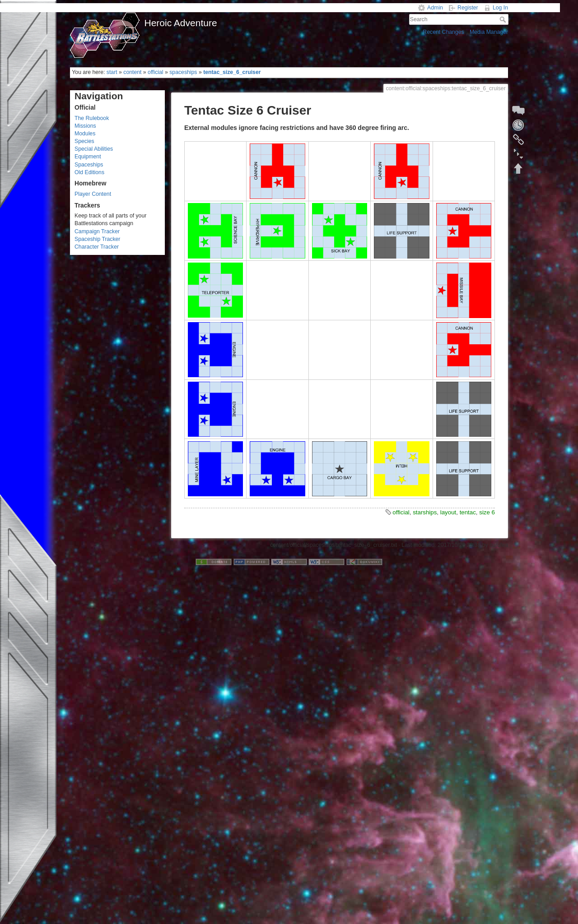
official (156, 72)
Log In (500, 8)
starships (425, 512)
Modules (85, 134)
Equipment (88, 157)
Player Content (93, 194)
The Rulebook (92, 118)
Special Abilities (94, 149)
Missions (85, 126)
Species (84, 141)
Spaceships (89, 165)
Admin (435, 8)
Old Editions (89, 172)
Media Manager (489, 32)
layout (448, 512)
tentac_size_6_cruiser (232, 72)
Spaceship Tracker (97, 239)
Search (504, 19)
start (112, 72)
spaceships (183, 72)
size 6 (487, 512)
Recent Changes (443, 32)
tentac (468, 512)
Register (468, 8)
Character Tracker (97, 247)
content (132, 72)
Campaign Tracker (97, 231)
